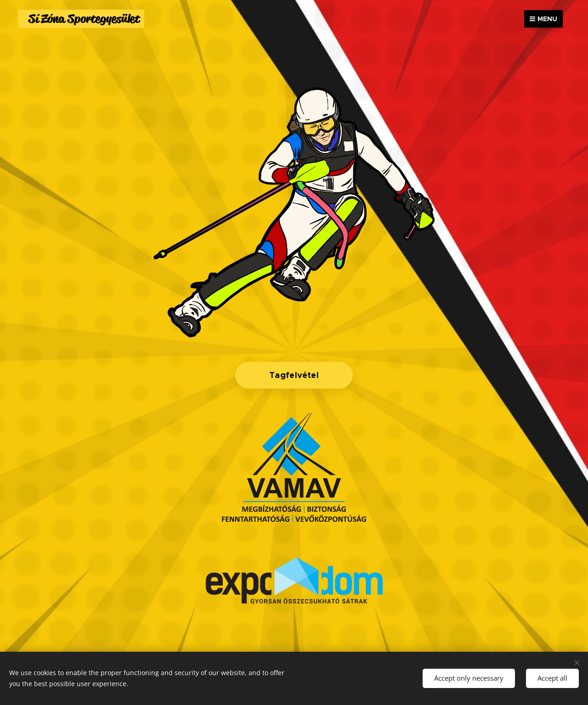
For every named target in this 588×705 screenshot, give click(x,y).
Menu (543, 19)
